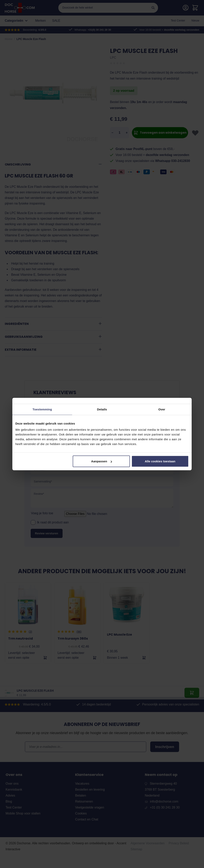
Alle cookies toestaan (160, 461)
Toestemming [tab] (42, 409)
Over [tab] (162, 409)
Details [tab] (102, 409)
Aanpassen (102, 461)
